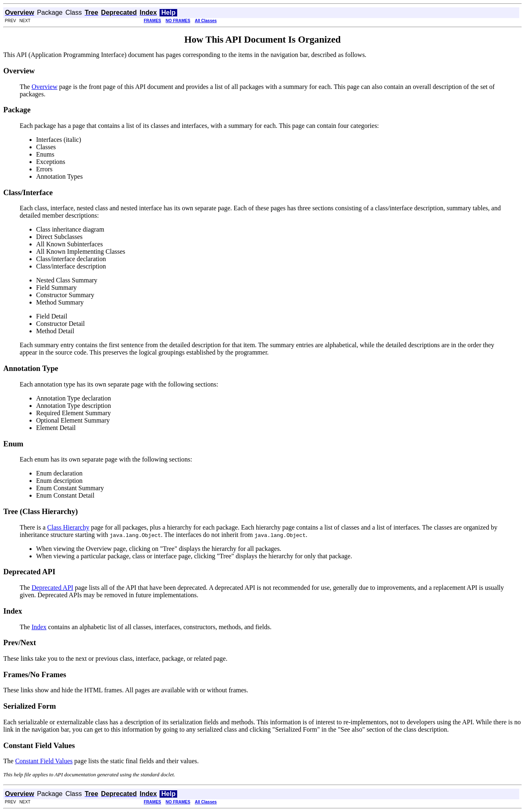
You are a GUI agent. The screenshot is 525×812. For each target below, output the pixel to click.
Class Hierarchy (68, 527)
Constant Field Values (44, 761)
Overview (45, 87)
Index (39, 627)
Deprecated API (52, 588)
